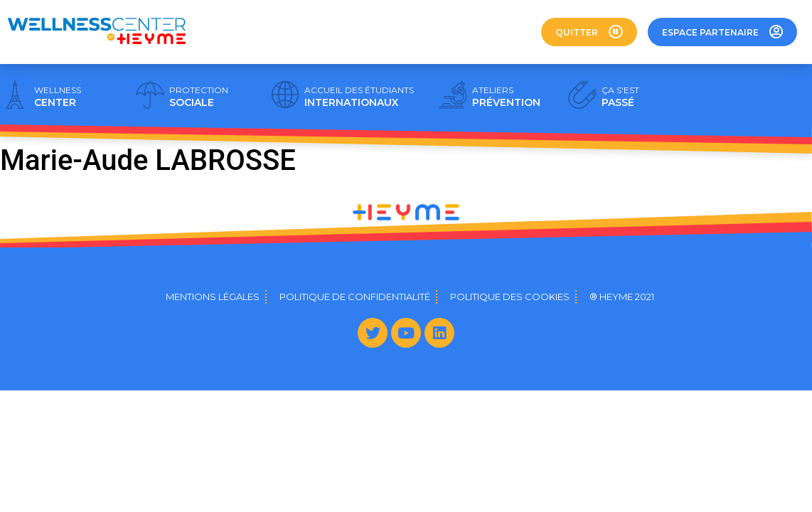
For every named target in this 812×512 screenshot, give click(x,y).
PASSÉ (620, 97)
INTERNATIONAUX (359, 97)
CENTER (58, 97)
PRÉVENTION (506, 97)
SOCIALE (199, 97)
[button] (589, 32)
